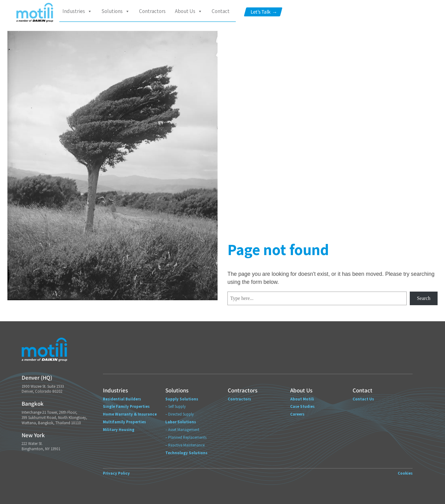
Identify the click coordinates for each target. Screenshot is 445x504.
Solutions (116, 11)
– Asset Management (182, 430)
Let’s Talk (264, 12)
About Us (189, 11)
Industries (77, 11)
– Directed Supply (180, 414)
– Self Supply (176, 406)
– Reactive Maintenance (185, 445)
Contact (221, 11)
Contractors (152, 11)
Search (424, 298)
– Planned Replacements (186, 437)
